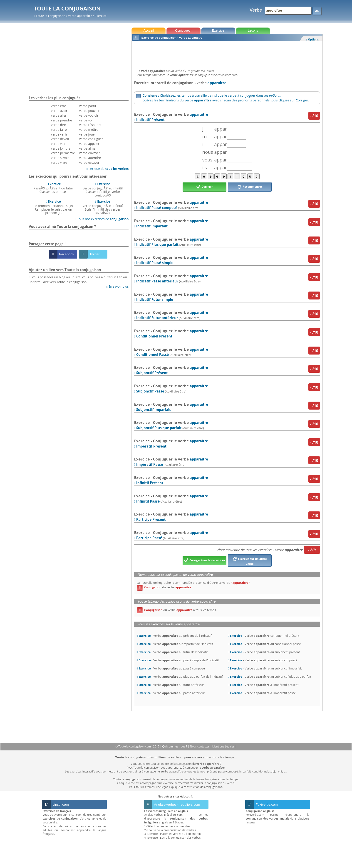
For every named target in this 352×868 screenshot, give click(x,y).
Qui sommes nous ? (175, 746)
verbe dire (58, 125)
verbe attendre (90, 158)
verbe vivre (59, 162)
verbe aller (59, 115)
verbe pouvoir (89, 111)
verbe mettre (89, 130)
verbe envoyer (89, 153)
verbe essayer (89, 162)
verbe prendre (61, 120)
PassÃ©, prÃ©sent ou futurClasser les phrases (53, 188)
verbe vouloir (89, 115)
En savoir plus (118, 286)
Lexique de (108, 169)
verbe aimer (88, 148)
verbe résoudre (90, 125)
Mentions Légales (224, 746)
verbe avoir (59, 111)
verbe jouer (87, 134)
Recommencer (250, 187)
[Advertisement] (227, 54)
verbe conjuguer (91, 139)
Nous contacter (200, 746)
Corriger (205, 187)
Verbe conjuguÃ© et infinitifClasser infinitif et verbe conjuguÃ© (103, 190)
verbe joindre (61, 148)
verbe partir (88, 106)
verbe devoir (60, 139)
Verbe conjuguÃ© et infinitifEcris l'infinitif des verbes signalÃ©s (103, 207)
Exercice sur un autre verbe (250, 561)
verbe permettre (63, 153)
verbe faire (59, 130)
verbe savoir (60, 158)
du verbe (164, 587)
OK (317, 11)
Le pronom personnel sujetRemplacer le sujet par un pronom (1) (53, 207)
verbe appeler (89, 144)
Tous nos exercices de (102, 219)
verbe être (58, 106)
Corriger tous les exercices (205, 561)
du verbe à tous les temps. (177, 610)
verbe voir (58, 144)
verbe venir (59, 134)
